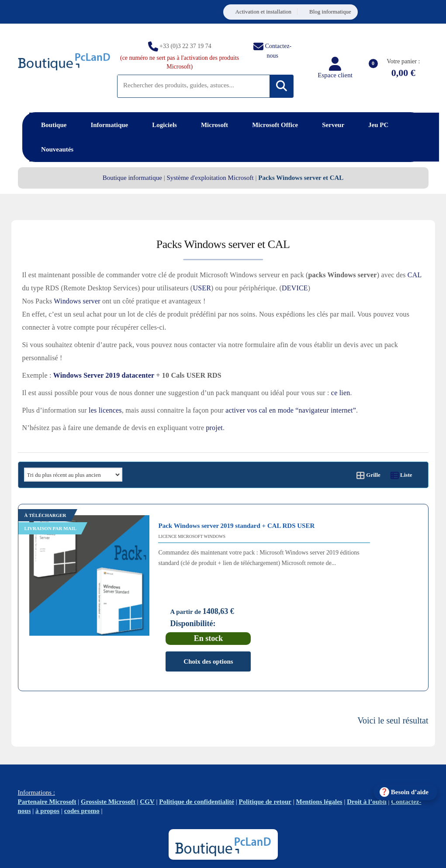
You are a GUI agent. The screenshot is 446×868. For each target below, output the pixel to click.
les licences (105, 410)
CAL (415, 275)
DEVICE (295, 288)
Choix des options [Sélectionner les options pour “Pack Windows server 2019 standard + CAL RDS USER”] (370, 601)
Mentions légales (319, 758)
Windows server (77, 301)
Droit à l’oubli (367, 758)
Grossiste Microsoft (108, 758)
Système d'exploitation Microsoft (210, 178)
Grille (368, 475)
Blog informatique (330, 12)
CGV (147, 758)
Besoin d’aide (410, 792)
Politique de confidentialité (197, 758)
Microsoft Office (275, 125)
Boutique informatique (132, 178)
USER (202, 288)
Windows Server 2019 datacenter (104, 375)
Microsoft (214, 125)
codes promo (82, 767)
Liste (401, 475)
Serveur (333, 125)
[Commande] (73, 475)
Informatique (109, 125)
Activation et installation (264, 12)
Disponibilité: (354, 563)
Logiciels (164, 125)
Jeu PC (378, 125)
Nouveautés (57, 149)
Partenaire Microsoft (47, 758)
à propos (47, 767)
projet (214, 428)
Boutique (54, 125)
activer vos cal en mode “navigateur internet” (291, 410)
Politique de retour (265, 758)
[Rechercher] (282, 86)
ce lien (341, 393)
